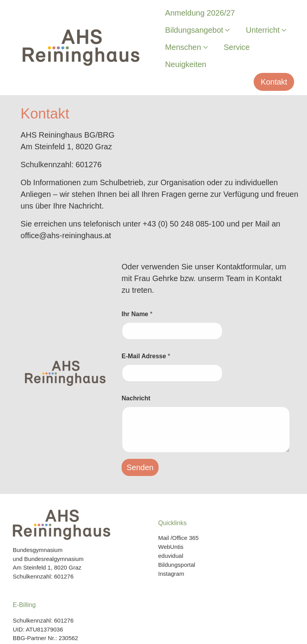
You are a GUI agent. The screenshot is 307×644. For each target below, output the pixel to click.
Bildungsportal (177, 565)
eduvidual (171, 556)
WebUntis (171, 547)
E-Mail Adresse (146, 356)
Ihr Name (137, 314)
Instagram (171, 574)
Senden (140, 467)
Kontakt (274, 82)
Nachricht (136, 398)
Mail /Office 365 (178, 538)
